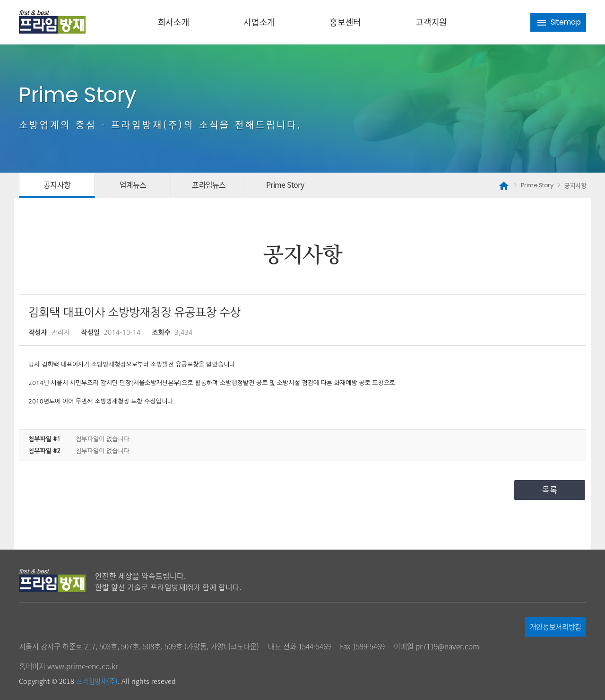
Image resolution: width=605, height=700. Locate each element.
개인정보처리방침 (556, 627)
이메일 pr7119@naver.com (436, 646)
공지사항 (57, 184)
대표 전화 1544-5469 (299, 646)
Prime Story (285, 184)
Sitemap (558, 22)
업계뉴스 (133, 184)
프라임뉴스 (209, 184)
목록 (550, 490)
